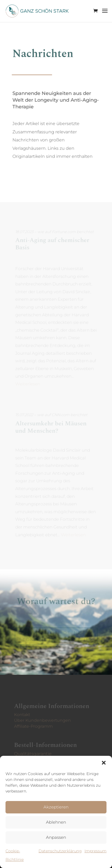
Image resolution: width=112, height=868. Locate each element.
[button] (104, 763)
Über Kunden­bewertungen (43, 720)
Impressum (95, 851)
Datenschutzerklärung (60, 851)
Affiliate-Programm (34, 726)
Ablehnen (56, 822)
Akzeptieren (56, 807)
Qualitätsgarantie (33, 754)
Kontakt (23, 714)
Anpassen (56, 837)
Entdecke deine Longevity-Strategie (56, 636)
